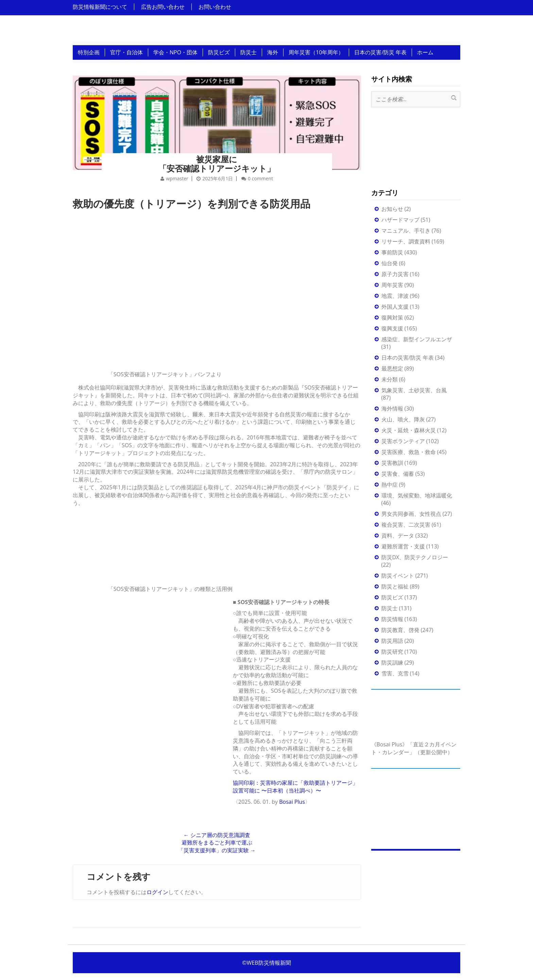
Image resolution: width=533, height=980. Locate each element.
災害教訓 (392, 463)
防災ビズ (219, 52)
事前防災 (392, 252)
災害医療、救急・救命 (409, 452)
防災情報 (392, 619)
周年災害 (392, 285)
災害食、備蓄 (398, 474)
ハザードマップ (400, 220)
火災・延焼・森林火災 (409, 430)
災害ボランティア (403, 441)
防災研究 (392, 652)
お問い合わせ (215, 7)
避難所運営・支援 (403, 546)
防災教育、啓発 (400, 630)
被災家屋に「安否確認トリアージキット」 (217, 164)
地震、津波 (395, 296)
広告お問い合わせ (163, 7)
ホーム (425, 52)
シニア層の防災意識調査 (217, 835)
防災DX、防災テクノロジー (415, 557)
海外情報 (392, 409)
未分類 (390, 379)
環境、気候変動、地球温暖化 (417, 495)
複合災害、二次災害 (406, 525)
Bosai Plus (292, 802)
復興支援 (392, 328)
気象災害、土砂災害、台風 (414, 390)
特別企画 (89, 52)
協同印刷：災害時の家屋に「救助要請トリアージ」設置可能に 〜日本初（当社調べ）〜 (295, 787)
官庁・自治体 (126, 52)
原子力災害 (395, 274)
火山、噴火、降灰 (403, 419)
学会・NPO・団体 (175, 52)
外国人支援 (395, 307)
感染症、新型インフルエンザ (417, 339)
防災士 (248, 52)
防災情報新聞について (100, 7)
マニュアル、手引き (406, 231)
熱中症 (390, 485)
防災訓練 (392, 663)
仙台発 (390, 263)
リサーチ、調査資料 (406, 241)
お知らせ (392, 209)
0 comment (260, 178)
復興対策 (392, 317)
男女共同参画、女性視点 (411, 514)
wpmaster (177, 178)
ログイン (157, 892)
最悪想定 (392, 368)
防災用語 (392, 641)
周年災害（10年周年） (316, 52)
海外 (273, 52)
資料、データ (398, 536)
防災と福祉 (395, 586)
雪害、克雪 (395, 673)
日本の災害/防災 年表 (380, 52)
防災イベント (398, 576)
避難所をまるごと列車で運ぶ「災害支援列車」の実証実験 (217, 846)
